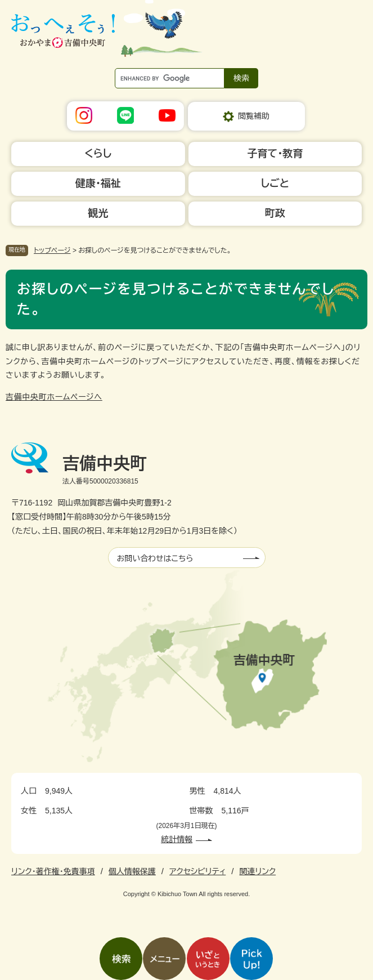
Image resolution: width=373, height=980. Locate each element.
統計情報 (177, 839)
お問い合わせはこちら (155, 558)
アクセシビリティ (197, 871)
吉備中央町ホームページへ (54, 397)
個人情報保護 (132, 871)
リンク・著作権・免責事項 (53, 871)
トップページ (52, 250)
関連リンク (257, 871)
